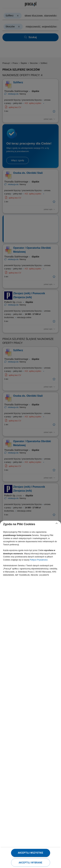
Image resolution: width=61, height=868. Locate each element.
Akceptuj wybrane (30, 863)
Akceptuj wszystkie (30, 853)
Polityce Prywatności (39, 560)
